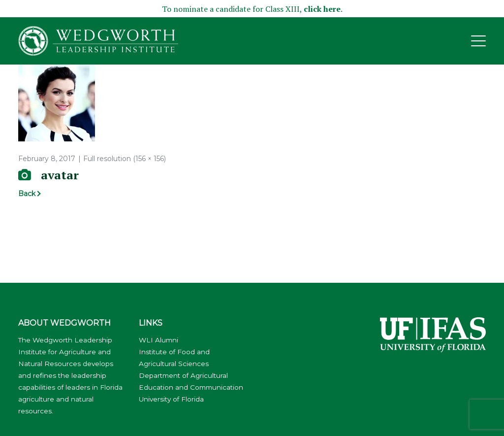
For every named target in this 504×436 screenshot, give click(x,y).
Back (27, 194)
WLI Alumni (158, 340)
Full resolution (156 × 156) (125, 159)
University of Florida (171, 399)
